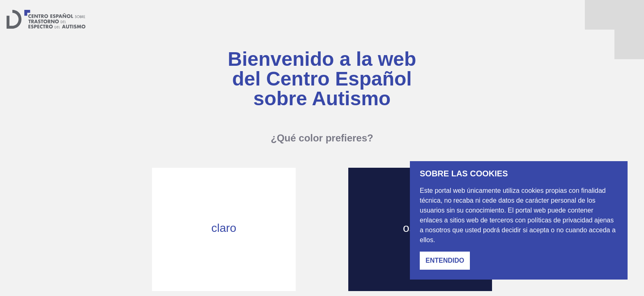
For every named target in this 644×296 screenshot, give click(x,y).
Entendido (445, 260)
